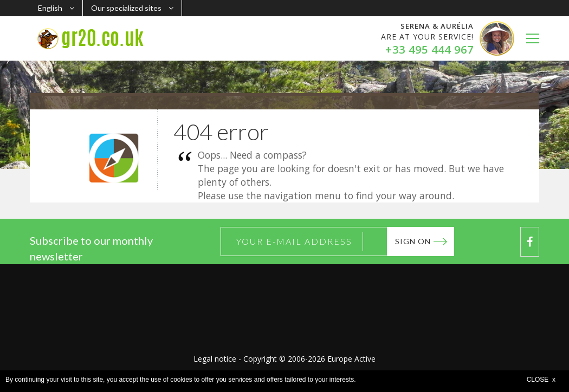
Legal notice (215, 359)
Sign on (413, 241)
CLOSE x (541, 380)
